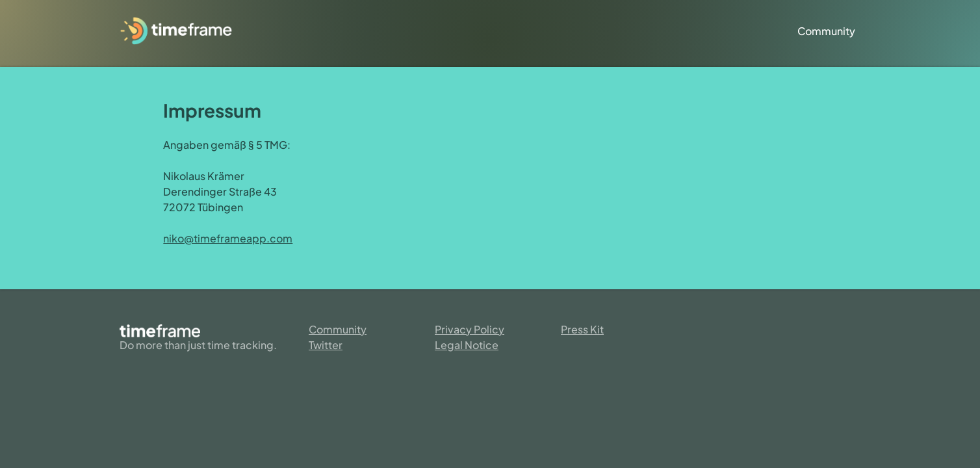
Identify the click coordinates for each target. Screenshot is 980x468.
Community (826, 31)
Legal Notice (467, 345)
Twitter (326, 345)
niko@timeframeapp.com (228, 238)
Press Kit (582, 329)
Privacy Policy (470, 329)
